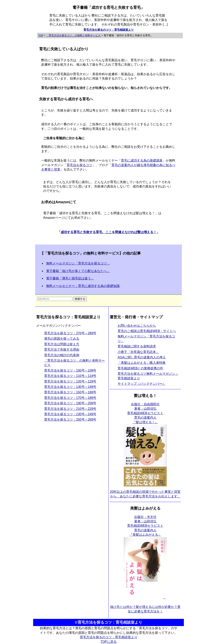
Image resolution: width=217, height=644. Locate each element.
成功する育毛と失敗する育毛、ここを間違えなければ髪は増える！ (109, 232)
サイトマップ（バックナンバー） (142, 384)
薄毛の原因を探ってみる (62, 339)
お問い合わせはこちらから (137, 326)
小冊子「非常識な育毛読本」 (138, 352)
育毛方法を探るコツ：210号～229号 (70, 409)
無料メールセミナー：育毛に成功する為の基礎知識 (83, 286)
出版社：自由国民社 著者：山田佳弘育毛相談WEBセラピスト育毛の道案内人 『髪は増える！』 (145, 413)
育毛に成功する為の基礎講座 (142, 160)
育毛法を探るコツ (79, 165)
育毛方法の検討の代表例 (62, 355)
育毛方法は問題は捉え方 (62, 344)
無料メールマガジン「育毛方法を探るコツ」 (78, 263)
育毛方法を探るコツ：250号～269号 (70, 420)
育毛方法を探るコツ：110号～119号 (70, 376)
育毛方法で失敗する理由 (62, 350)
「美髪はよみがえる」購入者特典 (142, 363)
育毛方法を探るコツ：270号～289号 (70, 333)
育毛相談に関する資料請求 (137, 346)
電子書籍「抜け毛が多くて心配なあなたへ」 (78, 271)
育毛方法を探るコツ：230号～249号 (70, 414)
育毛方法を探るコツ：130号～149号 (70, 387)
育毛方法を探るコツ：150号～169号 (70, 392)
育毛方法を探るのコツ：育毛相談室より (109, 30)
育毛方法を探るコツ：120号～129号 (70, 381)
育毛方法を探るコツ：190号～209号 (70, 403)
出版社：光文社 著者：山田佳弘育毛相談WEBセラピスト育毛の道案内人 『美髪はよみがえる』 (145, 526)
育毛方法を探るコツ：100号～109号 (70, 370)
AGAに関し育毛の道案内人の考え (142, 357)
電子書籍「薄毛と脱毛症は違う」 (70, 278)
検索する (80, 299)
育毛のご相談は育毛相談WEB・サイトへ (147, 331)
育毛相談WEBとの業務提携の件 (140, 368)
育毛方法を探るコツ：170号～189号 (70, 398)
